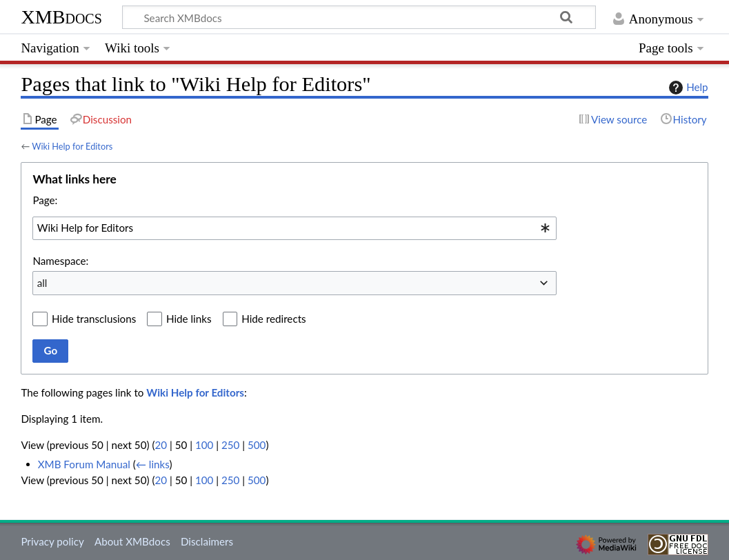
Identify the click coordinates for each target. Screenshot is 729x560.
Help (687, 88)
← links (153, 464)
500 (257, 445)
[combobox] (294, 228)
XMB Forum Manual (84, 464)
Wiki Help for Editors (72, 146)
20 (161, 445)
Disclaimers (207, 541)
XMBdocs (61, 17)
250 (230, 445)
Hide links (189, 319)
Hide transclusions (94, 319)
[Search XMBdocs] (359, 17)
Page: (45, 200)
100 (204, 445)
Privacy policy (52, 541)
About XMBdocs (132, 541)
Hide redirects (273, 319)
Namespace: (60, 261)
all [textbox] (42, 283)
